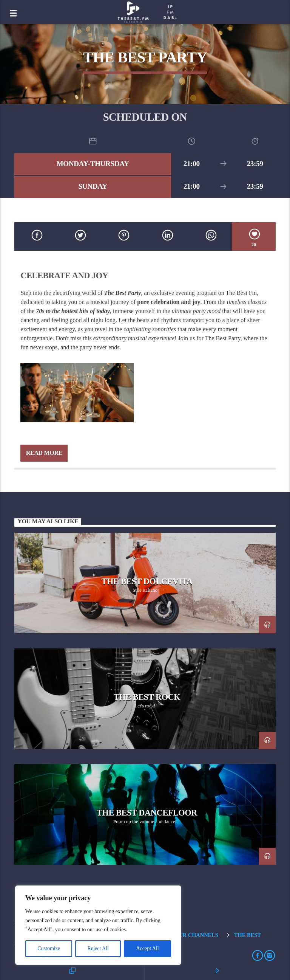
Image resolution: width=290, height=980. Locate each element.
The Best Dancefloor (147, 813)
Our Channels (196, 935)
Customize (49, 948)
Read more (44, 453)
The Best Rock (147, 697)
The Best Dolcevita (147, 581)
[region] (98, 925)
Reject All (98, 948)
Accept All (147, 948)
